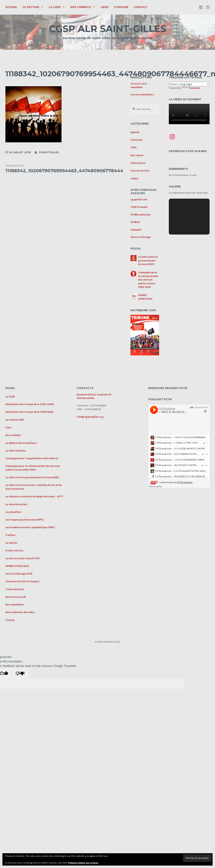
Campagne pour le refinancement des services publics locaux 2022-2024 (148, 280)
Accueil (11, 7)
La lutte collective (16, 451)
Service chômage (141, 237)
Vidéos (134, 179)
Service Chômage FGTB (19, 574)
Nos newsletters (15, 605)
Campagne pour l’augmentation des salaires (32, 458)
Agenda (135, 132)
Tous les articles (140, 171)
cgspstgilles (49, 152)
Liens (105, 7)
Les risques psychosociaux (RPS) (24, 520)
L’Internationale (15, 589)
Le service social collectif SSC (23, 558)
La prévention (13, 512)
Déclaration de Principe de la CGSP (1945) (30, 404)
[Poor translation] (20, 673)
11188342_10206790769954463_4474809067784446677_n (73, 169)
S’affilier (121, 7)
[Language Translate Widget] (189, 84)
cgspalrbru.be (139, 199)
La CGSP (55, 7)
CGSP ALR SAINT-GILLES (108, 29)
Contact (141, 7)
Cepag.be (136, 230)
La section (31, 7)
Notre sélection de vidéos (20, 612)
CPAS (133, 147)
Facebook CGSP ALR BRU (188, 151)
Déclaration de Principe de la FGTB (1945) (29, 412)
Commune (136, 140)
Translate (191, 88)
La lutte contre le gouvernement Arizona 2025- (148, 261)
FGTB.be (135, 222)
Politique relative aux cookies (83, 863)
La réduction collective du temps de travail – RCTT (34, 496)
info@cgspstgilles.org (90, 417)
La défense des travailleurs (21, 443)
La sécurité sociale (16, 504)
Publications (138, 163)
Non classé (137, 155)
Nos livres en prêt (16, 597)
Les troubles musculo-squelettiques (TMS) (30, 527)
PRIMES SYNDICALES (17, 566)
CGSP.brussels (139, 207)
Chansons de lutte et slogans (22, 581)
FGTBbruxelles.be (140, 215)
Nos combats (81, 7)
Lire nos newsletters (142, 95)
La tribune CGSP (15, 420)
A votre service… (15, 551)
